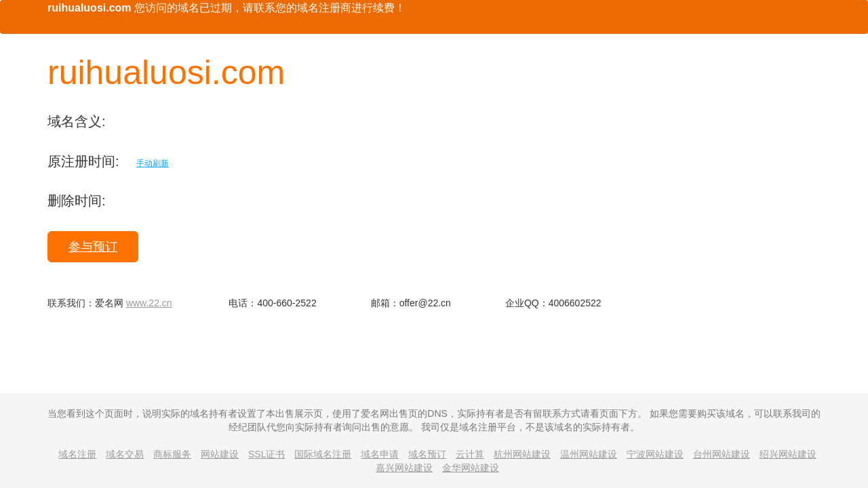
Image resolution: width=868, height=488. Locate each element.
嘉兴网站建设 (404, 468)
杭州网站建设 (522, 454)
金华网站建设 (471, 468)
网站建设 (220, 454)
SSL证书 (267, 454)
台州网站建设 (722, 454)
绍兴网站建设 (788, 454)
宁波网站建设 (655, 454)
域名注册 (77, 454)
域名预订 (427, 454)
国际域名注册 (323, 454)
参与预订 (93, 247)
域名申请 (380, 454)
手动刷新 (153, 163)
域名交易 (125, 454)
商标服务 (172, 454)
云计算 (470, 454)
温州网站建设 (589, 454)
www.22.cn (149, 303)
